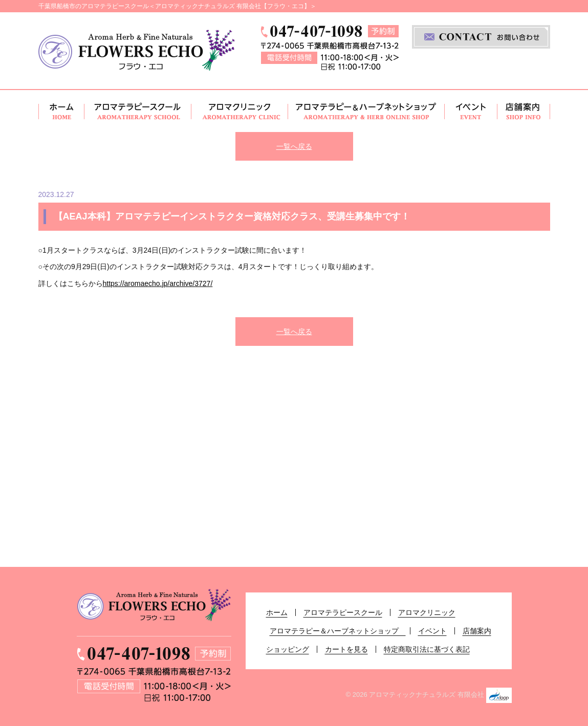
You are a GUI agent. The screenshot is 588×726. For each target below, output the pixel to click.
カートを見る (346, 649)
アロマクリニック (240, 111)
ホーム (61, 111)
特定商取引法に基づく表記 (427, 649)
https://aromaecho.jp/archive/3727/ (158, 283)
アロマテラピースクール (138, 111)
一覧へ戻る (294, 146)
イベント (471, 111)
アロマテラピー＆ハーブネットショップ (366, 111)
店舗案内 (524, 111)
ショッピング (288, 649)
